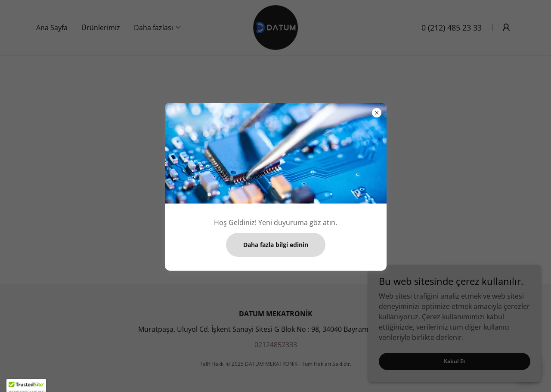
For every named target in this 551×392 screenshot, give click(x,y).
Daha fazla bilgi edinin (276, 245)
